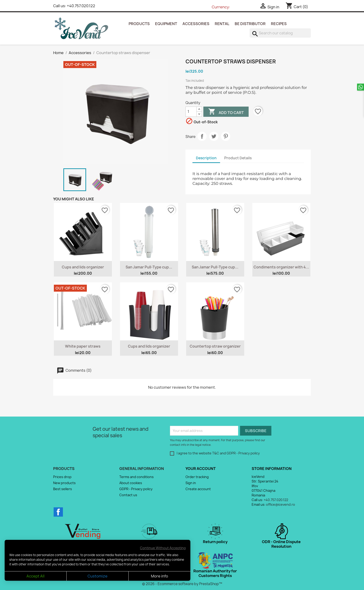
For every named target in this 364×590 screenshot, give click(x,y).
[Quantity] (191, 112)
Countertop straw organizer (215, 346)
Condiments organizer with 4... (281, 267)
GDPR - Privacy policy (243, 453)
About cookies (131, 483)
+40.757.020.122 (81, 6)
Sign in (191, 483)
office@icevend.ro (281, 504)
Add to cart (226, 112)
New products (64, 483)
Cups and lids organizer (83, 267)
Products (139, 24)
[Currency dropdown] (240, 7)
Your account (201, 469)
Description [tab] (206, 158)
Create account (198, 489)
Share (202, 136)
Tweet (214, 136)
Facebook (58, 512)
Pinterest (226, 136)
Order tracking (197, 477)
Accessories (196, 24)
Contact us (128, 495)
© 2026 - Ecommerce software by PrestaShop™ (182, 584)
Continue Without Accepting (163, 548)
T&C (216, 453)
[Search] (280, 33)
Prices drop (62, 477)
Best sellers (63, 489)
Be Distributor (250, 24)
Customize (97, 576)
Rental (222, 24)
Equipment (166, 24)
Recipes (279, 24)
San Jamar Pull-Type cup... (149, 267)
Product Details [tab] (238, 158)
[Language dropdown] (198, 7)
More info (159, 576)
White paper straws (83, 346)
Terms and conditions (136, 477)
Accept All (36, 576)
